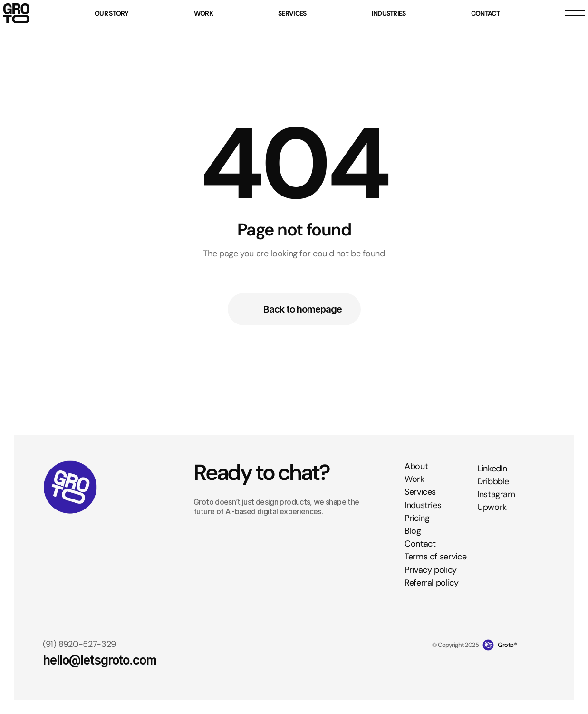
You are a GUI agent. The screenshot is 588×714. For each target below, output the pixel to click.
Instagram (496, 494)
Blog (413, 531)
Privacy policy (431, 570)
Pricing (417, 518)
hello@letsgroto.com (100, 660)
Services (420, 492)
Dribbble (493, 481)
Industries (423, 505)
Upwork (492, 507)
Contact (420, 544)
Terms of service (435, 557)
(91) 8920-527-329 (79, 644)
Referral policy (432, 583)
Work (414, 479)
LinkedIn (492, 469)
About (416, 466)
